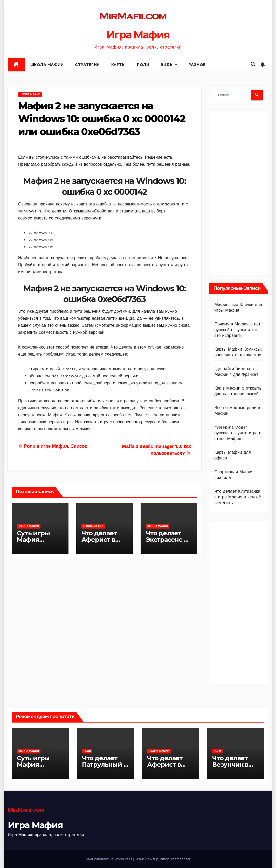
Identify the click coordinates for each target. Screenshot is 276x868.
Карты (119, 65)
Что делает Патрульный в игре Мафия (105, 764)
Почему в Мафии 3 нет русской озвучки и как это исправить (238, 330)
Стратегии (87, 65)
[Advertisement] (245, 192)
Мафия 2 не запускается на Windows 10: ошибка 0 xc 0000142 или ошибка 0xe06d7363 (102, 119)
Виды (168, 65)
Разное (197, 65)
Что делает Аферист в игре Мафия (101, 540)
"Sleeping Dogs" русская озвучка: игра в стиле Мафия (238, 433)
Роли (143, 65)
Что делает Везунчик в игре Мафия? (233, 764)
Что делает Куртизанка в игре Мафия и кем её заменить (238, 497)
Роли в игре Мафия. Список (53, 446)
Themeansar (181, 859)
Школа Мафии (47, 65)
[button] (253, 64)
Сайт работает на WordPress (109, 859)
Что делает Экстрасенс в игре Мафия (167, 540)
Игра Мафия (138, 35)
